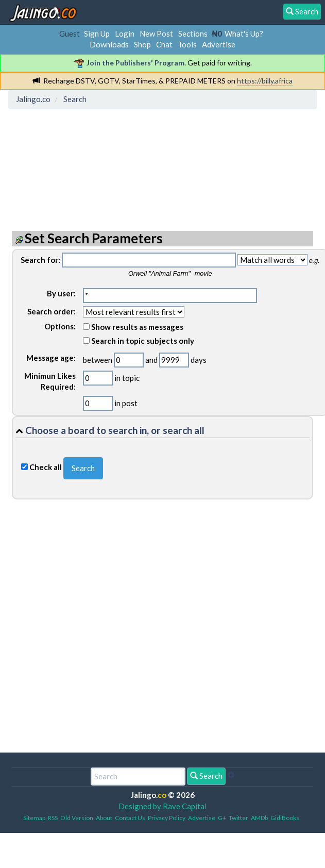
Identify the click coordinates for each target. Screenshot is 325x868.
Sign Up (97, 34)
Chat (164, 44)
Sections (193, 34)
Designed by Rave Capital (162, 806)
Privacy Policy (167, 818)
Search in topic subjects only (139, 341)
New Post (156, 34)
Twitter (238, 818)
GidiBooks (285, 818)
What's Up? (244, 34)
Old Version (77, 818)
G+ (222, 818)
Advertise (219, 44)
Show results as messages (133, 327)
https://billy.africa (265, 81)
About (104, 818)
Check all (46, 467)
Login (125, 34)
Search (206, 776)
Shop (142, 44)
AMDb (259, 818)
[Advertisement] (94, 160)
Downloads (109, 44)
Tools (187, 44)
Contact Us (130, 818)
